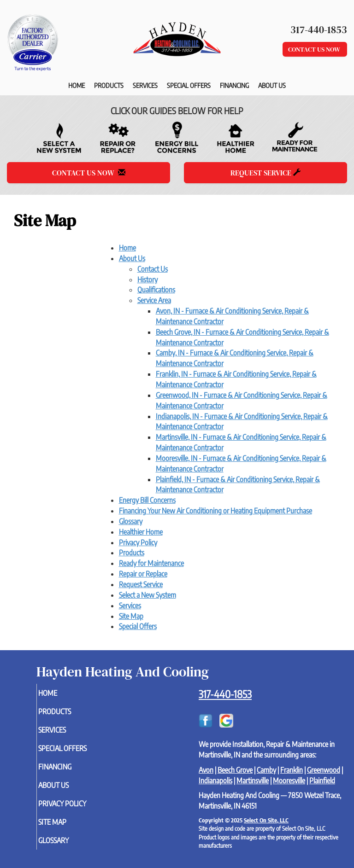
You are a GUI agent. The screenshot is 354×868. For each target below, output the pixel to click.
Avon (206, 770)
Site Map (131, 616)
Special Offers (189, 85)
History (147, 280)
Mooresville (289, 781)
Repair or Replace (143, 574)
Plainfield (322, 781)
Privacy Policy (138, 542)
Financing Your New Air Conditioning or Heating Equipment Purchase (215, 511)
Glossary (131, 521)
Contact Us (153, 269)
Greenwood (324, 770)
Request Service (141, 584)
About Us (272, 85)
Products (109, 85)
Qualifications (156, 290)
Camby (266, 770)
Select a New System (147, 595)
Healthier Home (141, 532)
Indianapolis (215, 781)
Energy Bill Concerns (147, 500)
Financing (234, 85)
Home (77, 85)
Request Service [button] (265, 173)
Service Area (154, 300)
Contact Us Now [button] (315, 49)
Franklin (292, 770)
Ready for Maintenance (151, 563)
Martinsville (253, 781)
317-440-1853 (225, 694)
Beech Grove (235, 770)
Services (145, 85)
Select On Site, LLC (266, 820)
